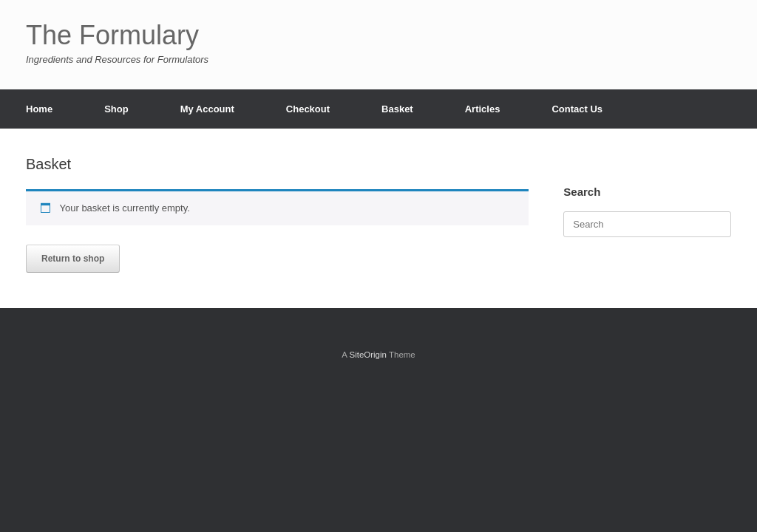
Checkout (308, 109)
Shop (116, 109)
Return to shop (73, 259)
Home (39, 109)
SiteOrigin (368, 355)
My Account (207, 109)
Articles (483, 109)
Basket (397, 109)
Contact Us (577, 109)
